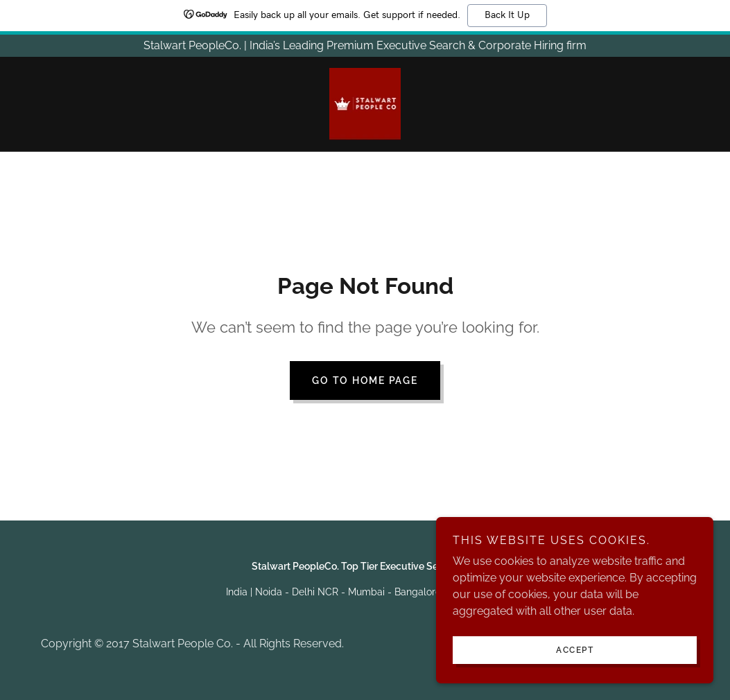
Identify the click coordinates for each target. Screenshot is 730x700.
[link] (365, 103)
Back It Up (507, 15)
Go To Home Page (365, 380)
